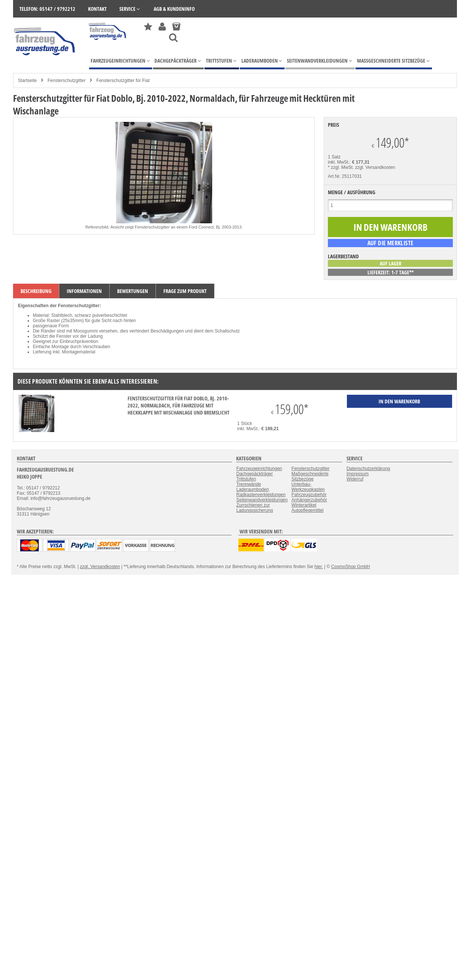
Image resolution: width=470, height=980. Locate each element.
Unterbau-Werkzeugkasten (308, 487)
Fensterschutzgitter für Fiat (123, 81)
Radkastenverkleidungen (261, 495)
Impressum (358, 474)
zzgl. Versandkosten (375, 167)
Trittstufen (246, 479)
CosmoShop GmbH (351, 567)
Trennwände (248, 484)
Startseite (27, 81)
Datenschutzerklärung (368, 469)
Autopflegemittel (307, 510)
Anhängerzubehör (309, 500)
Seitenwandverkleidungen (262, 500)
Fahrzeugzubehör (309, 495)
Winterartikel (304, 505)
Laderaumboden (252, 489)
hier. (319, 567)
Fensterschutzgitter (66, 81)
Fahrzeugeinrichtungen (259, 469)
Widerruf (355, 479)
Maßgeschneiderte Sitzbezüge (310, 476)
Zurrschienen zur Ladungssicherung (254, 508)
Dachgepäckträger (254, 474)
